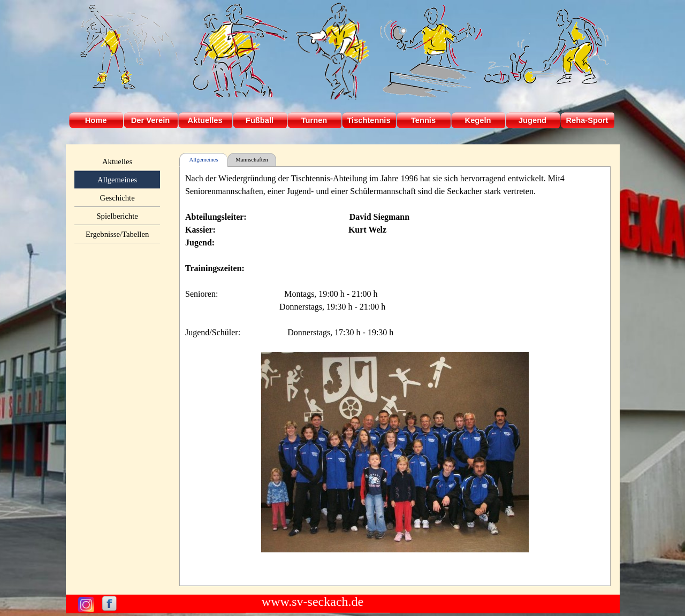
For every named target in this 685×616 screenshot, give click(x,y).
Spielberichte (117, 216)
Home (96, 120)
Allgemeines (117, 180)
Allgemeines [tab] (204, 160)
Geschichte (117, 198)
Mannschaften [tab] (252, 160)
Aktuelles (117, 161)
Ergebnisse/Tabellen (117, 234)
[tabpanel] (395, 376)
